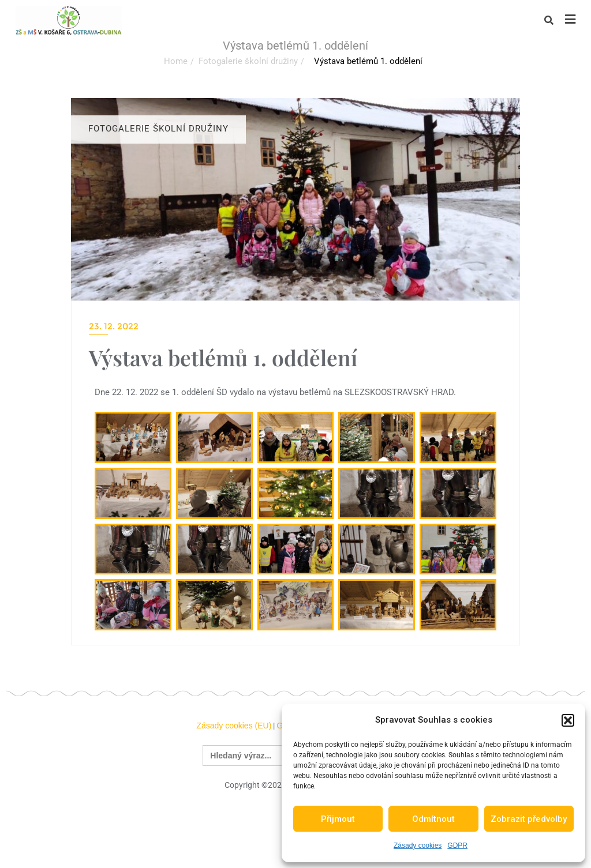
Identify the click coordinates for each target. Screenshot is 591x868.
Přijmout (338, 819)
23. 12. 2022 (114, 326)
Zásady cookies (418, 846)
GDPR (457, 846)
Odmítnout (433, 819)
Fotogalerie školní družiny (248, 61)
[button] (568, 720)
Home (176, 61)
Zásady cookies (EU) (234, 726)
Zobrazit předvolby (529, 819)
